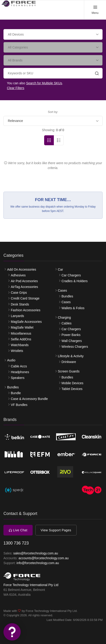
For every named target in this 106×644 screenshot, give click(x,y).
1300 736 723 (16, 543)
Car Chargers (71, 275)
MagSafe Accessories (26, 322)
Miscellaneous (21, 333)
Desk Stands (20, 304)
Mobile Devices (73, 383)
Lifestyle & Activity (71, 356)
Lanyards (17, 316)
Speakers (18, 378)
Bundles (13, 387)
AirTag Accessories (24, 287)
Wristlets (17, 351)
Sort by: (53, 112)
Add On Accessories (22, 269)
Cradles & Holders (75, 281)
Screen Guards (69, 371)
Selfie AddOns (21, 339)
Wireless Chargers (75, 347)
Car (61, 269)
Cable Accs (19, 366)
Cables (67, 323)
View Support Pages (56, 530)
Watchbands (20, 345)
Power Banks (71, 335)
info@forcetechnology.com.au (38, 563)
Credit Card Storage (25, 298)
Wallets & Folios (73, 308)
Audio (11, 360)
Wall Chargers (72, 341)
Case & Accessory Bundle (29, 399)
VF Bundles (19, 405)
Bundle (16, 393)
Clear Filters (16, 88)
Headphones (20, 372)
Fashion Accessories (26, 310)
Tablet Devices (72, 389)
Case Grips (19, 293)
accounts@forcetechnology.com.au (43, 558)
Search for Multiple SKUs (44, 83)
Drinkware (69, 362)
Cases (63, 290)
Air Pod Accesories (24, 281)
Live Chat (18, 530)
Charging (64, 317)
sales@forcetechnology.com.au (36, 553)
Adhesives (18, 275)
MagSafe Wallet (22, 327)
